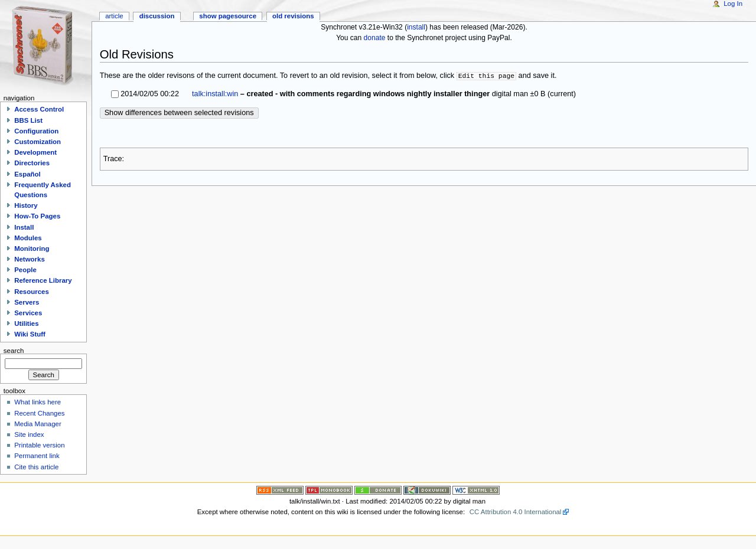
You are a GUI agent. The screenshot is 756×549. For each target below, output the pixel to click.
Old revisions (293, 16)
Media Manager (38, 424)
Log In (733, 4)
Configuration (36, 131)
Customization (38, 142)
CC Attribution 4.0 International (516, 512)
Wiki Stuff (30, 334)
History (26, 205)
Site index (29, 434)
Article (114, 16)
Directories (32, 163)
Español (27, 174)
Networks (30, 259)
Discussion (157, 16)
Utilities (26, 323)
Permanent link (37, 456)
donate (375, 38)
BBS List (28, 120)
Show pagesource (228, 16)
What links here (38, 402)
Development (35, 152)
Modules (28, 238)
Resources (32, 292)
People (25, 270)
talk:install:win (215, 94)
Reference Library (43, 280)
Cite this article (36, 467)
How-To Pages (37, 216)
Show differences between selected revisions (179, 113)
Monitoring (32, 249)
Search (14, 350)
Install (24, 227)
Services (28, 313)
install (416, 27)
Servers (27, 302)
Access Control (39, 109)
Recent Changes (39, 413)
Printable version (39, 445)
